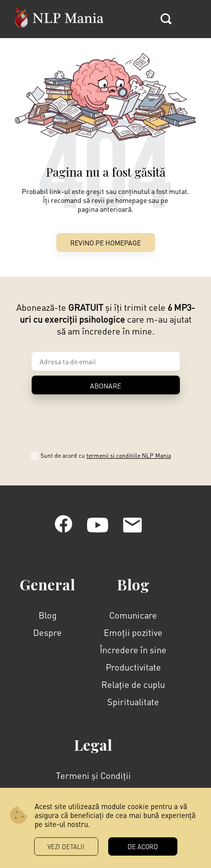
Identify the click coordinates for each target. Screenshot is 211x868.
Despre (47, 632)
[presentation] (106, 420)
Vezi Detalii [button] (66, 846)
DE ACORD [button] (143, 846)
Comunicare (133, 615)
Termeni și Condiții (93, 775)
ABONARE (105, 386)
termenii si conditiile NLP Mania (129, 456)
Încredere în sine (133, 650)
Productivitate (133, 667)
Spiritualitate (133, 701)
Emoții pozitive (133, 632)
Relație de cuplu (133, 684)
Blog (48, 615)
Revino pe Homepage (105, 242)
